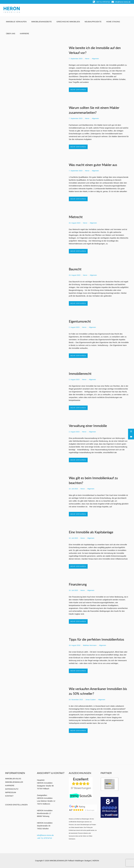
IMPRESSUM (11, 792)
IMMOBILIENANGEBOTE (41, 22)
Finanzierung (78, 584)
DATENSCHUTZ (12, 789)
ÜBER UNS (11, 33)
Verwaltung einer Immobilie (88, 426)
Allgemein (95, 59)
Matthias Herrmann (90, 645)
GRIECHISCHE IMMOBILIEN (68, 22)
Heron (87, 59)
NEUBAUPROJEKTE (93, 22)
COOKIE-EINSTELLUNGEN (16, 805)
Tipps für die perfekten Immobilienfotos (96, 639)
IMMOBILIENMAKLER (14, 782)
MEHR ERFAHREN (78, 90)
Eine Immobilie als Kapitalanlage (91, 532)
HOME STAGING (113, 22)
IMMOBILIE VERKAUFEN (16, 22)
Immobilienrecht (80, 374)
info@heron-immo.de (121, 2)
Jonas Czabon (90, 700)
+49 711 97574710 (101, 2)
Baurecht (75, 269)
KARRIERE (25, 33)
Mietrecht (76, 217)
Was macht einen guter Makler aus (93, 165)
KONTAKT (9, 796)
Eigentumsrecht (80, 321)
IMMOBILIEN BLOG (13, 779)
